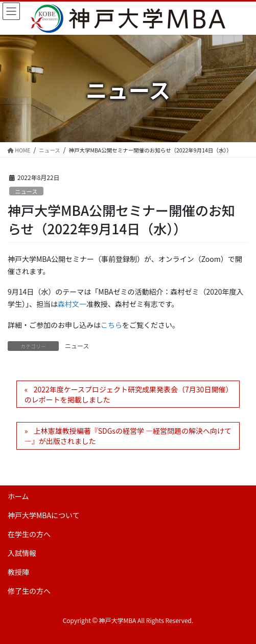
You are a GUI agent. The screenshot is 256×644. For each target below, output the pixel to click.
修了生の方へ (29, 591)
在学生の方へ (29, 534)
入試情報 (22, 553)
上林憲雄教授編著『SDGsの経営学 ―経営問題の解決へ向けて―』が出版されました (128, 436)
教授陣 (18, 572)
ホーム (18, 496)
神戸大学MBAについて (44, 515)
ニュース (26, 191)
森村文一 (72, 304)
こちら (111, 325)
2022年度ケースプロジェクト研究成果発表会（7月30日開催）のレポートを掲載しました (127, 394)
